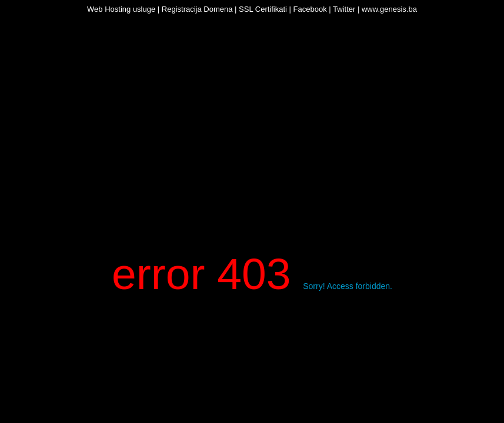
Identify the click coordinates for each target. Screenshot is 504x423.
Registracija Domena (197, 9)
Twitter (344, 9)
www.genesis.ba (389, 9)
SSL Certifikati (263, 9)
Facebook (310, 9)
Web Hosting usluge (121, 9)
